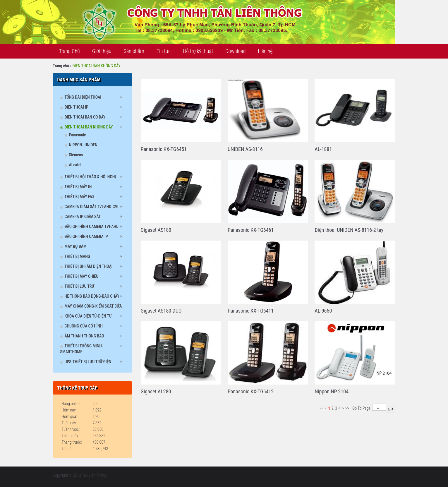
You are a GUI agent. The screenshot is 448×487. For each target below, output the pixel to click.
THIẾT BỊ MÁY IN (78, 187)
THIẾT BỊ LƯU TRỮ (80, 286)
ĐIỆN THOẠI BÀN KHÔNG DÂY (89, 127)
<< (321, 408)
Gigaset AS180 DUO (161, 311)
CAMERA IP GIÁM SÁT (83, 217)
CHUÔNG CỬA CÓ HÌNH (84, 326)
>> (347, 408)
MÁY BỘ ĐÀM (76, 246)
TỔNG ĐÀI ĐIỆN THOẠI (83, 97)
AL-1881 (323, 149)
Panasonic (78, 135)
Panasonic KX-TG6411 (251, 311)
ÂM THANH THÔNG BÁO (84, 336)
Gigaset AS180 (156, 230)
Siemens (76, 155)
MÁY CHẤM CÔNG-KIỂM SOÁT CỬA (93, 306)
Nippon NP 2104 (332, 391)
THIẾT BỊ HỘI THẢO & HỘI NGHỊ (90, 177)
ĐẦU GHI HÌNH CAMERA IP (86, 236)
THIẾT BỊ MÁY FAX (80, 197)
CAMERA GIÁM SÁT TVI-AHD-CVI (92, 207)
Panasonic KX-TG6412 (251, 391)
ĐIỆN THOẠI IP (77, 107)
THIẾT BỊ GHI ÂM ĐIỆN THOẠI (89, 266)
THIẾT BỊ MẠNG (78, 256)
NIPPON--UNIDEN (83, 145)
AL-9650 (323, 311)
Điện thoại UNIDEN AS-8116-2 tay (349, 230)
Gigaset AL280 (156, 391)
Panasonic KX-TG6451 (164, 149)
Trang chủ (61, 66)
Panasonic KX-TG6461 (251, 230)
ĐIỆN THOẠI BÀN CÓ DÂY (85, 117)
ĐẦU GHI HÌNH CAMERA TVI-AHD (92, 227)
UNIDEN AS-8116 (245, 149)
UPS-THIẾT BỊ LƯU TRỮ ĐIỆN (88, 362)
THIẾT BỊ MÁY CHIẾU (82, 276)
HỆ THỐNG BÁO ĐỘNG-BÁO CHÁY (92, 296)
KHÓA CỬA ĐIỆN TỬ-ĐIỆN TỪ (88, 316)
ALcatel (75, 165)
